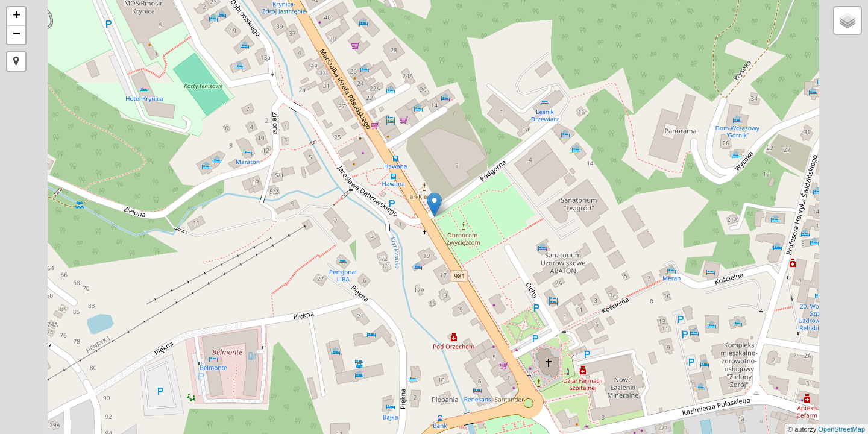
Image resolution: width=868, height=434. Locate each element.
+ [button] (17, 16)
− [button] (17, 35)
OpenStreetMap (841, 429)
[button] (16, 61)
